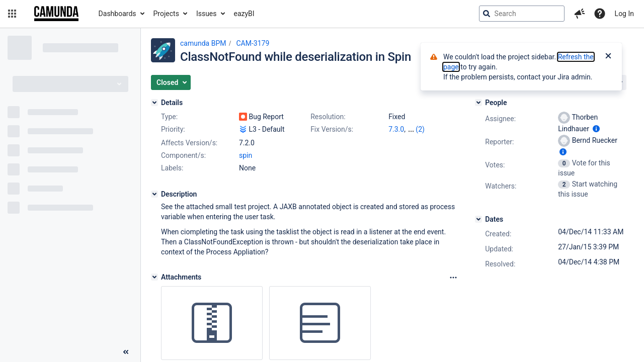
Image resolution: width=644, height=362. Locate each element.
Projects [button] (166, 14)
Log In (624, 14)
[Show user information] (596, 129)
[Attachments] (154, 277)
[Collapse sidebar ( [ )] (126, 352)
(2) (420, 129)
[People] (478, 103)
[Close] (608, 57)
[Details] (154, 103)
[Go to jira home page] (56, 14)
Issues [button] (207, 14)
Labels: (172, 168)
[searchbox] (522, 14)
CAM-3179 (253, 43)
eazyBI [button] (244, 14)
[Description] (154, 194)
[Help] (600, 14)
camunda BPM (203, 43)
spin (246, 155)
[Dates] (478, 219)
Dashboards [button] (117, 14)
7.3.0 (396, 129)
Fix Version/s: (332, 129)
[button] (12, 14)
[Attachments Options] (453, 278)
